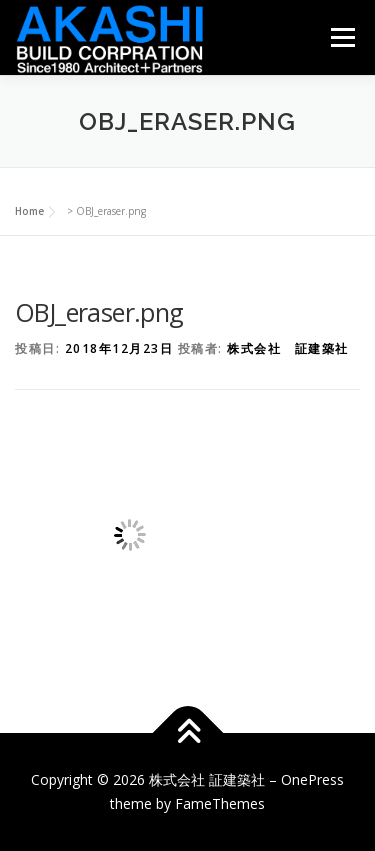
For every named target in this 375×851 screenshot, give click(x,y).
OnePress (312, 779)
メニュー (342, 37)
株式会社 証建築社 (288, 348)
